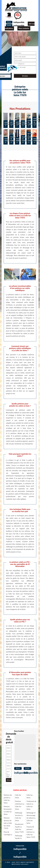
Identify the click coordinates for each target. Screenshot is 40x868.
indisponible (19, 22)
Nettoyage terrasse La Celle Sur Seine (19, 817)
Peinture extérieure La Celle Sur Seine (20, 805)
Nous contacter (24, 28)
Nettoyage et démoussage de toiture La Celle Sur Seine (31, 818)
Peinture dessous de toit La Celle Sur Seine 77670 (8, 823)
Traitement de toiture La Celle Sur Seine (31, 805)
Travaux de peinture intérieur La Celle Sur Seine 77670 (31, 832)
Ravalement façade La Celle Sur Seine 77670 (19, 828)
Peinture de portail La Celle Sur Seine (8, 799)
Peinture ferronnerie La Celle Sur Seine (8, 810)
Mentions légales (20, 864)
